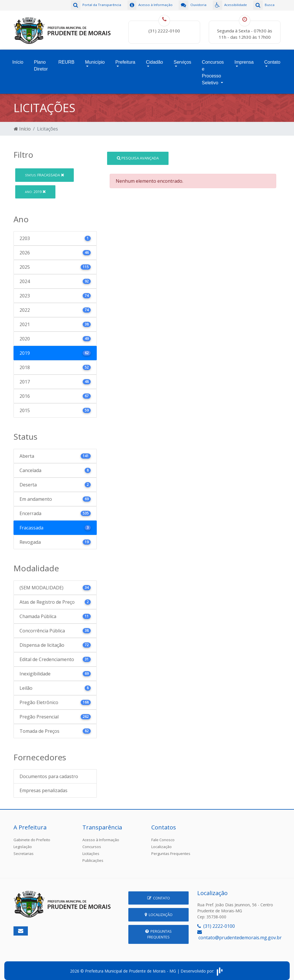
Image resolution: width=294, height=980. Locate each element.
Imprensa (244, 59)
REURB (66, 59)
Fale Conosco (163, 836)
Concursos (92, 843)
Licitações (91, 850)
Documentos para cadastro (49, 772)
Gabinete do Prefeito (32, 836)
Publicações (93, 856)
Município (95, 59)
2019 (35, 187)
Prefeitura (125, 59)
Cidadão (154, 59)
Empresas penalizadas (43, 786)
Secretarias (24, 850)
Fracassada (45, 171)
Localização (161, 843)
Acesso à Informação (101, 836)
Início (18, 59)
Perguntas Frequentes (171, 850)
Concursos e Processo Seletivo (213, 70)
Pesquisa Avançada (138, 154)
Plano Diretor (41, 63)
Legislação (23, 843)
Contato (272, 59)
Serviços (182, 59)
